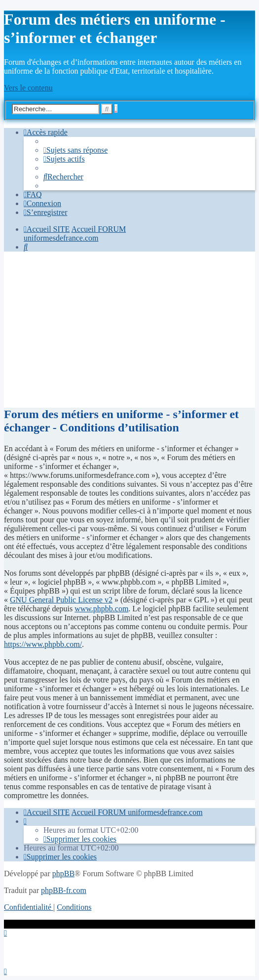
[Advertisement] (129, 329)
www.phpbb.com (101, 609)
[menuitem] (75, 150)
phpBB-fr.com (64, 890)
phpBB (63, 873)
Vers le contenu (28, 88)
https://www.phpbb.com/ (43, 644)
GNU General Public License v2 (61, 600)
